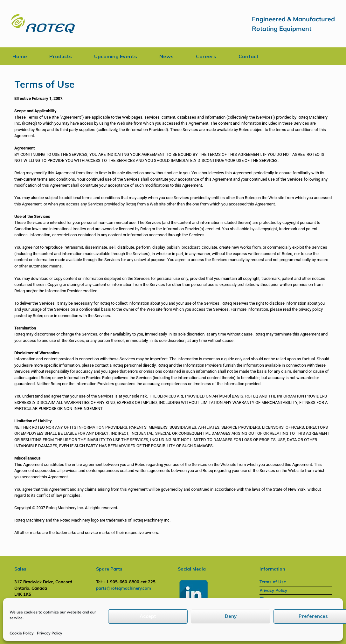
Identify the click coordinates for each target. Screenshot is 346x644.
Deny (231, 616)
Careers (206, 56)
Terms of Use (273, 582)
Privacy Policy (50, 633)
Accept (148, 616)
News (166, 56)
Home (20, 56)
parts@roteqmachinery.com (124, 588)
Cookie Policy (22, 633)
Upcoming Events (116, 56)
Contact (249, 56)
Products (61, 56)
